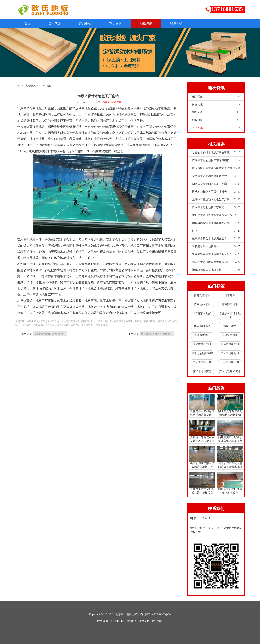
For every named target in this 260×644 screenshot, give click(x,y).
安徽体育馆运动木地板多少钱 (216, 176)
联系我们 (182, 23)
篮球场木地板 (230, 335)
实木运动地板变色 (230, 372)
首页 (28, 23)
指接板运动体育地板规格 (216, 270)
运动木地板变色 (230, 362)
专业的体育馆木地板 (230, 315)
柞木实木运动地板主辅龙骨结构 (216, 161)
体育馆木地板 (202, 296)
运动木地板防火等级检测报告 (216, 192)
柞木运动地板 (202, 305)
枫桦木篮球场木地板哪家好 (157, 334)
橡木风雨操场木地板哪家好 (50, 334)
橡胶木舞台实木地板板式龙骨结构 (216, 168)
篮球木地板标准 (230, 344)
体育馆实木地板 (202, 314)
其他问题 (45, 86)
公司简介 (56, 23)
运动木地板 (230, 326)
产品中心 (88, 23)
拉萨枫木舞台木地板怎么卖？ (216, 239)
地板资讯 (150, 23)
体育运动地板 (202, 326)
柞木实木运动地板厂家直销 (216, 208)
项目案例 (119, 23)
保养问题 (216, 105)
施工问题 (216, 97)
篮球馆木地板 (202, 335)
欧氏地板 (157, 621)
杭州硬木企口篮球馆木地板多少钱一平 (216, 217)
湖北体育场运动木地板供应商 (216, 184)
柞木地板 (230, 296)
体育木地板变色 (202, 362)
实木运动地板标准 (202, 353)
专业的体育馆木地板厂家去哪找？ (216, 153)
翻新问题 (216, 112)
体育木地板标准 (230, 353)
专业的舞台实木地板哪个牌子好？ (216, 255)
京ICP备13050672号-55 (158, 614)
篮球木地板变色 (202, 372)
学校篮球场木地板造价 (216, 247)
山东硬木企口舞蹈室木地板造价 (216, 262)
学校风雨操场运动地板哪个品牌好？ (216, 228)
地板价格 (216, 120)
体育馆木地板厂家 (112, 102)
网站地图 (132, 621)
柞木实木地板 (230, 305)
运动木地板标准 (202, 344)
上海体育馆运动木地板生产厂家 (216, 200)
